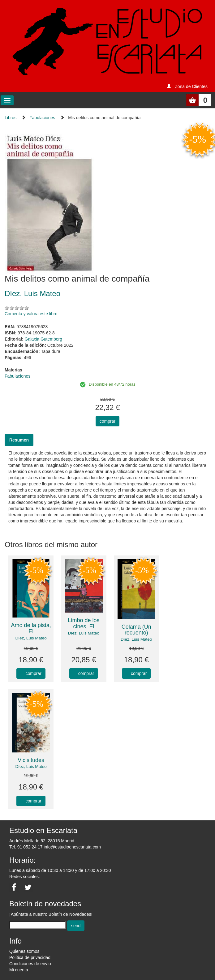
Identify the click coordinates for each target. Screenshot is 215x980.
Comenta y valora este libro (31, 314)
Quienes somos (24, 951)
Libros (11, 118)
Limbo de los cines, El (84, 623)
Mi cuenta (19, 970)
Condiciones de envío (30, 964)
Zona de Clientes (191, 86)
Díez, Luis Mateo (31, 638)
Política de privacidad (30, 957)
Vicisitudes (31, 760)
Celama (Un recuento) (136, 630)
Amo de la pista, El (31, 628)
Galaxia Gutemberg (43, 339)
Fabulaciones (42, 118)
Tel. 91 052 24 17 (26, 847)
